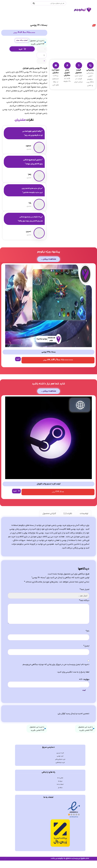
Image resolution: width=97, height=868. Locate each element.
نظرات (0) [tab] (68, 523)
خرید (21, 50)
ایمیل (86, 662)
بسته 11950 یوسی (48, 358)
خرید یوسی (60, 776)
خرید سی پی (60, 772)
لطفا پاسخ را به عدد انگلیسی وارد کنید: (73, 689)
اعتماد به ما (60, 808)
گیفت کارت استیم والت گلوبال (49, 493)
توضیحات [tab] (84, 523)
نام (88, 647)
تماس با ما (60, 800)
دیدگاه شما (84, 613)
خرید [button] (18, 365)
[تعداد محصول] (42, 57)
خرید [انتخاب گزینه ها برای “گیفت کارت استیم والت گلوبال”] (15, 500)
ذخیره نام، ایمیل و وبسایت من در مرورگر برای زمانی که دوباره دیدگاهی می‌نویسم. (56, 681)
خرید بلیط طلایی (60, 784)
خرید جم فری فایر (60, 780)
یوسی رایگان (78, 559)
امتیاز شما (84, 602)
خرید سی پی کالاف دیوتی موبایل (44, 547)
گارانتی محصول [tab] (49, 523)
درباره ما (60, 804)
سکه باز (60, 812)
